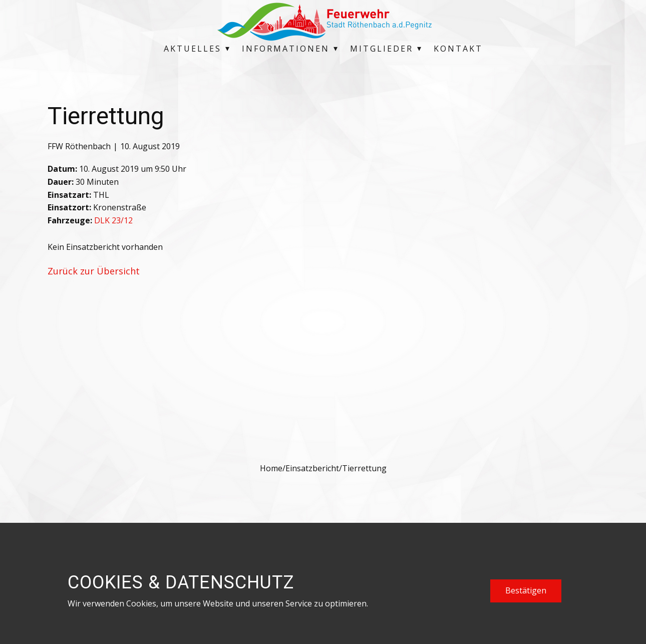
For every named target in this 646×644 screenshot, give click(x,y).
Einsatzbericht (312, 468)
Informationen (286, 49)
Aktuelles (193, 49)
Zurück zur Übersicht (94, 271)
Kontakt (458, 49)
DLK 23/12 (113, 220)
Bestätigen (526, 590)
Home (271, 468)
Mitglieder (382, 49)
